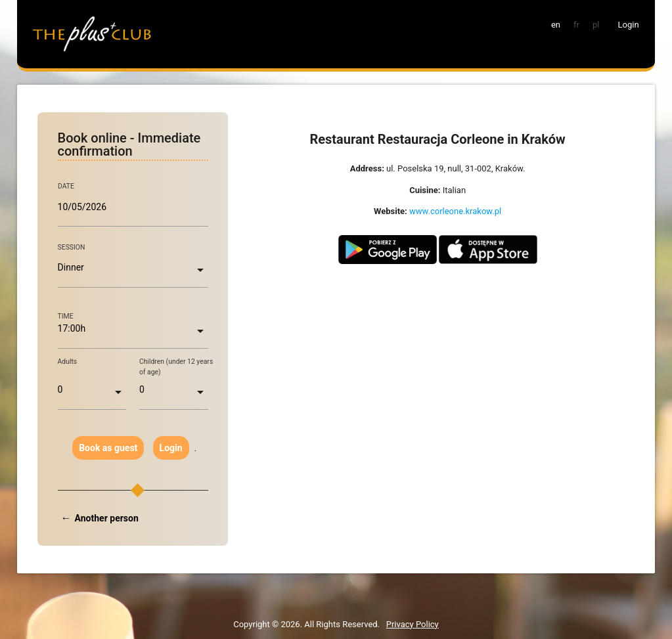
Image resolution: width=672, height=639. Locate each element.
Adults (68, 362)
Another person (107, 518)
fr (576, 25)
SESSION (72, 247)
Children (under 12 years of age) (176, 367)
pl (596, 25)
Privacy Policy (413, 624)
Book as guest (108, 448)
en (556, 25)
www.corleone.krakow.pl (455, 211)
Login (171, 448)
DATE (66, 187)
